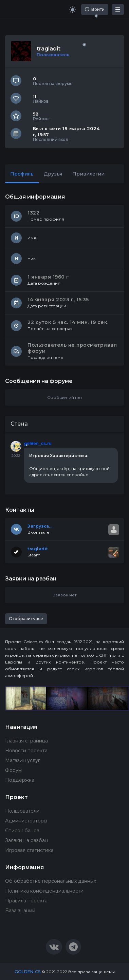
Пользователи (22, 811)
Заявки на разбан (26, 840)
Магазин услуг (23, 760)
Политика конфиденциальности (44, 891)
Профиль (22, 174)
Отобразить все (26, 619)
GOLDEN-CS (27, 972)
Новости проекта (26, 751)
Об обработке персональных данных (51, 881)
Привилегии (88, 174)
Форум (13, 770)
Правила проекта (26, 901)
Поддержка (20, 780)
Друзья (53, 174)
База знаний (20, 911)
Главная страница (26, 741)
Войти (95, 9)
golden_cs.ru (38, 443)
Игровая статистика (29, 850)
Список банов (22, 831)
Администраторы (26, 821)
